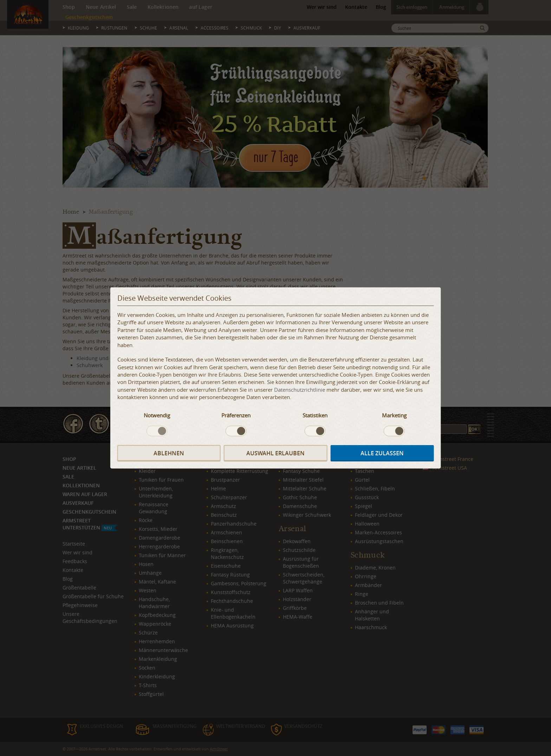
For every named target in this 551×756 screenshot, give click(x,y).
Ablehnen (169, 453)
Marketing (394, 415)
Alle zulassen (382, 453)
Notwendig (157, 415)
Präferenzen (236, 415)
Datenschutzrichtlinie (300, 390)
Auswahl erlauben (275, 453)
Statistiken (315, 415)
